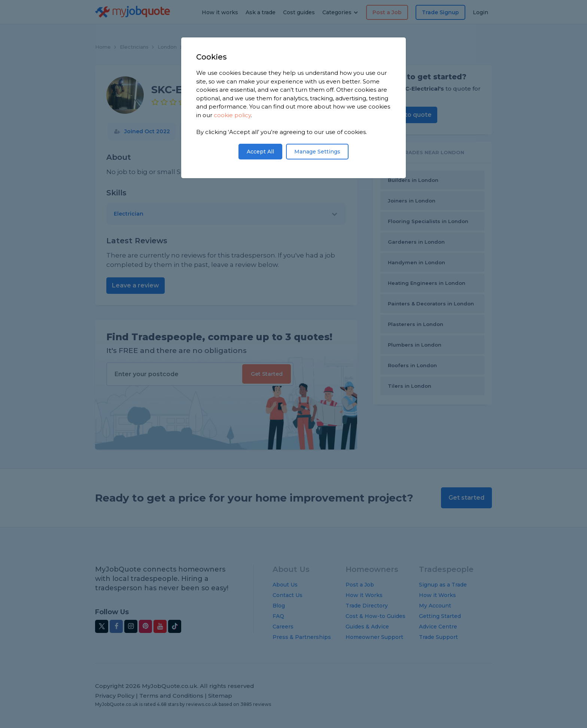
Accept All (260, 152)
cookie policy (232, 115)
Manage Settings (317, 152)
